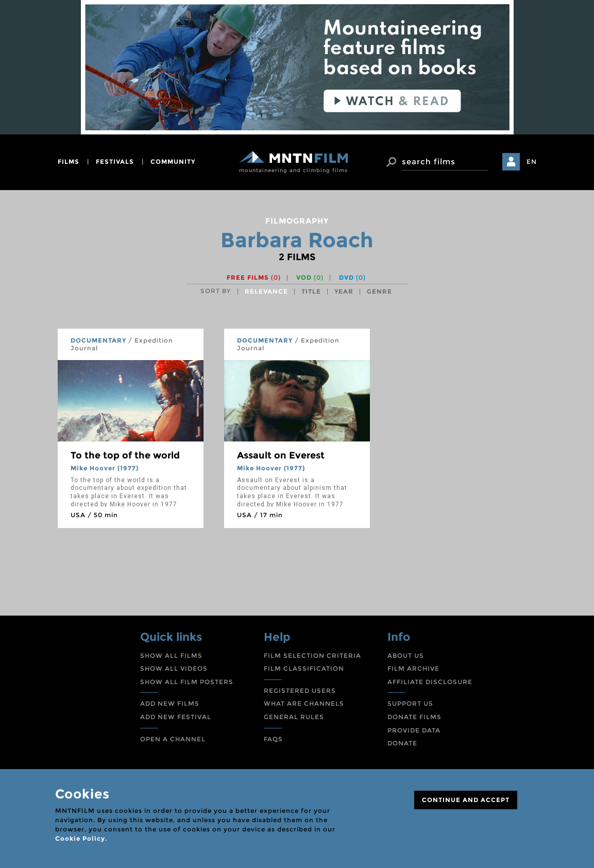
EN (532, 161)
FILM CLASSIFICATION (304, 668)
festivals (115, 161)
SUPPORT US (410, 703)
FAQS (273, 739)
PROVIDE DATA (414, 730)
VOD (310, 277)
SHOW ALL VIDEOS (174, 668)
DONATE (402, 743)
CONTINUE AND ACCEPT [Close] (466, 800)
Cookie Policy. (81, 838)
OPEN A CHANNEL (173, 739)
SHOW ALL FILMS (171, 656)
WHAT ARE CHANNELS (304, 703)
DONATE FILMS (414, 717)
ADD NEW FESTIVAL (176, 717)
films (69, 161)
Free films (254, 277)
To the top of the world (125, 455)
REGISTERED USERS (300, 691)
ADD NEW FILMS (170, 703)
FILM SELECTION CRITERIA (312, 656)
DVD (352, 277)
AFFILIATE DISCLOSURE (430, 682)
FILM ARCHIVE (413, 668)
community (173, 161)
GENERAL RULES (294, 717)
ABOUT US (406, 656)
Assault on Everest (281, 455)
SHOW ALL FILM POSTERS (187, 682)
